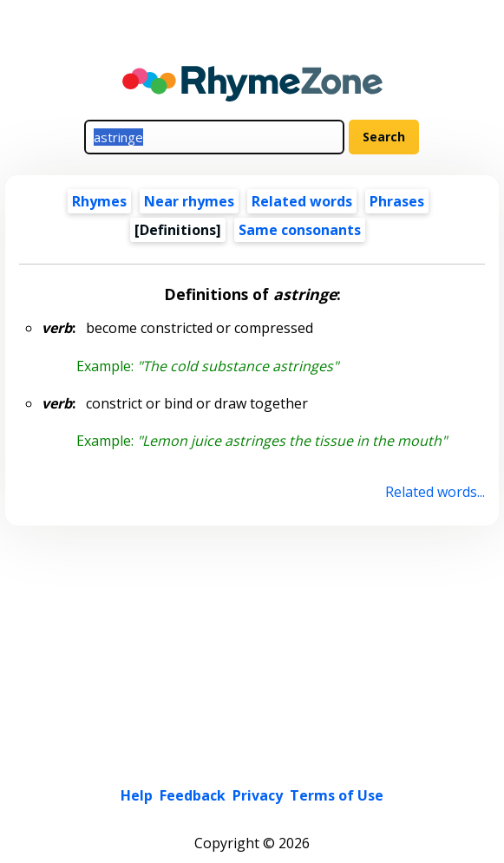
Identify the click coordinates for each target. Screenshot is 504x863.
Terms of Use (337, 795)
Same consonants (300, 230)
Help (137, 795)
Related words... (435, 492)
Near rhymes (189, 201)
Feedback (193, 795)
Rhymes (99, 201)
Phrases (397, 201)
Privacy (258, 795)
